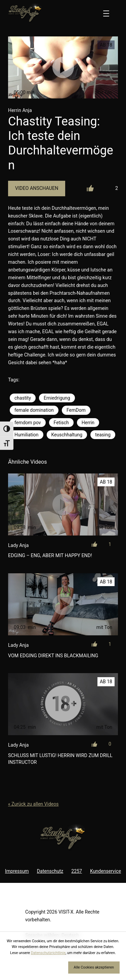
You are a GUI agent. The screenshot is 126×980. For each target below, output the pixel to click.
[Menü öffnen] (106, 13)
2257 (77, 871)
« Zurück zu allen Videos (33, 804)
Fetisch (61, 423)
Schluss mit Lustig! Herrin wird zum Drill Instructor (60, 759)
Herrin (88, 423)
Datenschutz (50, 871)
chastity (23, 398)
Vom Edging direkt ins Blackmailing (53, 656)
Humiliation (27, 435)
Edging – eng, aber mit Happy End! (50, 555)
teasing (103, 435)
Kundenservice (106, 871)
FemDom (76, 410)
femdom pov (28, 423)
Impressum (17, 871)
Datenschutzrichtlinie (48, 953)
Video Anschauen (37, 188)
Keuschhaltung (67, 435)
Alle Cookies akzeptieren (94, 967)
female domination (34, 410)
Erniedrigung (57, 398)
